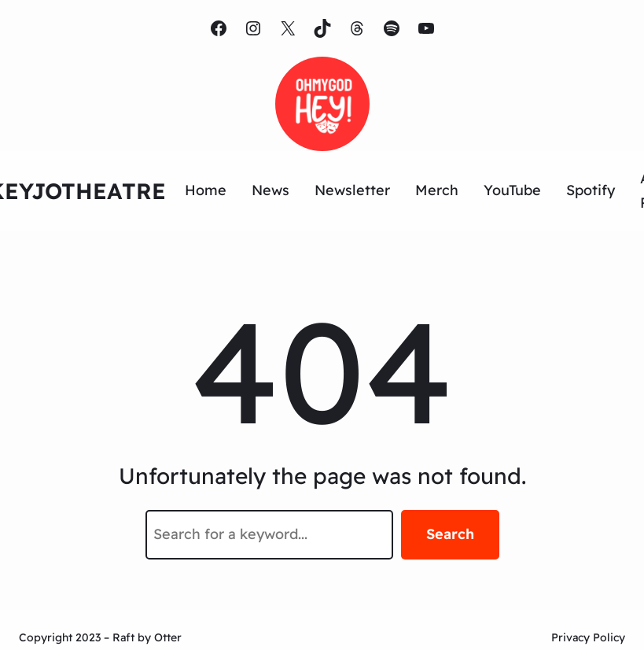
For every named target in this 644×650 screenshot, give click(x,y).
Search (450, 534)
